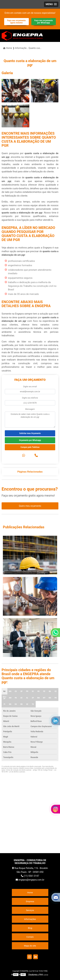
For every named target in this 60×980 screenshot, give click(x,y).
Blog (30, 928)
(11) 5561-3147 (30, 876)
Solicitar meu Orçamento (30, 433)
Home (30, 893)
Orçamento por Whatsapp (30, 440)
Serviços (30, 910)
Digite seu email (30, 387)
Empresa (30, 901)
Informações (30, 919)
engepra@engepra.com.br (30, 880)
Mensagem (30, 409)
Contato (30, 937)
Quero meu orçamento (30, 506)
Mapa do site (30, 946)
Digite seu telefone (30, 398)
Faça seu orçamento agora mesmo (16, 22)
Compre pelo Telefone (30, 447)
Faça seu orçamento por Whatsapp (44, 22)
